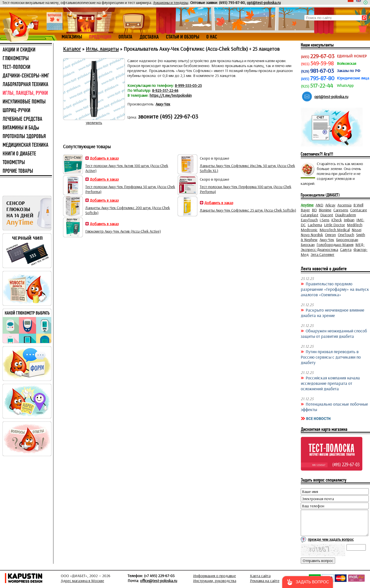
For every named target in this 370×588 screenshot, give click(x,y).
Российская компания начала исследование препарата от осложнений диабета (330, 383)
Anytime (307, 205)
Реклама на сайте (265, 581)
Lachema (315, 225)
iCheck (337, 220)
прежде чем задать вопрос (331, 539)
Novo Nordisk (312, 235)
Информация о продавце (215, 576)
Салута (346, 249)
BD (314, 210)
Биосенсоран (347, 240)
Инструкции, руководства (215, 581)
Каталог (72, 49)
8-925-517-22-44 (165, 90)
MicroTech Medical (335, 230)
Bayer (305, 210)
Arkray (330, 205)
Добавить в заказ (104, 158)
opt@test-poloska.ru (264, 2)
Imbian (349, 220)
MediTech (355, 225)
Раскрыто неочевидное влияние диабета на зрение (333, 313)
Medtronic (309, 230)
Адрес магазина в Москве (82, 581)
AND (319, 205)
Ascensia (344, 205)
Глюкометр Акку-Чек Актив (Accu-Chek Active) (123, 231)
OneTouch (346, 235)
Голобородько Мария (335, 245)
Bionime (325, 210)
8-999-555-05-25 (188, 85)
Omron (330, 235)
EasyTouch (309, 220)
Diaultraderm (346, 215)
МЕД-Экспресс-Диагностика (333, 247)
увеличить (94, 122)
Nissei (357, 230)
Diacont (327, 215)
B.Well (358, 205)
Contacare (359, 210)
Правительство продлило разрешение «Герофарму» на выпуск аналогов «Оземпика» (335, 289)
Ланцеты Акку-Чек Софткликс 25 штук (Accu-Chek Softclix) (248, 210)
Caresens (341, 210)
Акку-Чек (163, 104)
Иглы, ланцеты (102, 49)
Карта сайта (260, 576)
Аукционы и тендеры (171, 2)
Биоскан (308, 245)
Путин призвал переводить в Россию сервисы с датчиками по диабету (331, 357)
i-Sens (325, 220)
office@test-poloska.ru (159, 581)
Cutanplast (310, 215)
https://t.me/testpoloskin (171, 95)
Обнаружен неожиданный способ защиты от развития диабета (334, 333)
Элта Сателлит (323, 254)
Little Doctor (335, 225)
